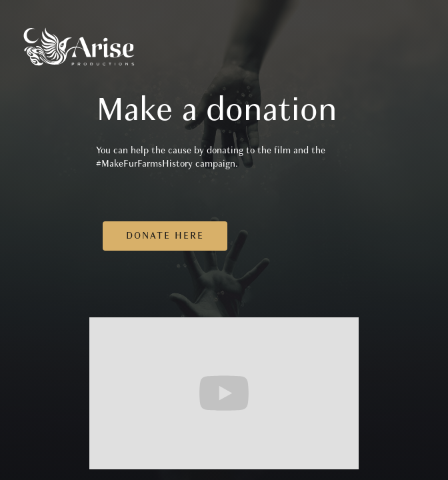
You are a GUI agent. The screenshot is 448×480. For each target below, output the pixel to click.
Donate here (165, 236)
